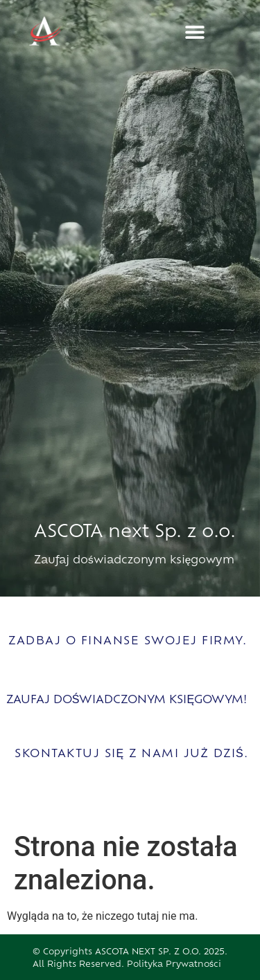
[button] (195, 32)
